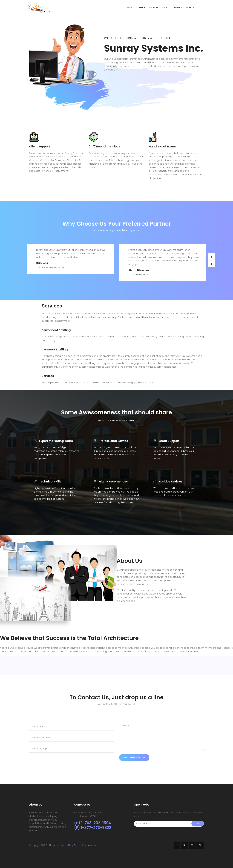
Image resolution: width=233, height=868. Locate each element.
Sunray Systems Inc (85, 845)
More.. (189, 7)
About (165, 7)
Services (154, 7)
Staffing (141, 7)
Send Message (134, 757)
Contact (177, 7)
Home (130, 7)
